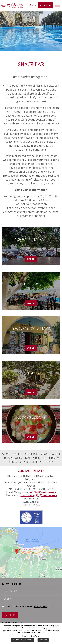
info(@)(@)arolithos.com (43, 492)
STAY (5, 454)
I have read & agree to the (26, 606)
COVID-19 (15, 462)
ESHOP (49, 462)
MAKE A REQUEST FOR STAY (42, 458)
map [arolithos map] (31, 553)
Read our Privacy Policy (31, 636)
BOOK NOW (45, 5)
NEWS (44, 454)
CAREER (55, 454)
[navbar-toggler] (57, 5)
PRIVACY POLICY (12, 458)
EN (32, 5)
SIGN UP (10, 615)
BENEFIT (17, 454)
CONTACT (31, 454)
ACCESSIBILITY (33, 462)
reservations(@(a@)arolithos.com (39, 495)
